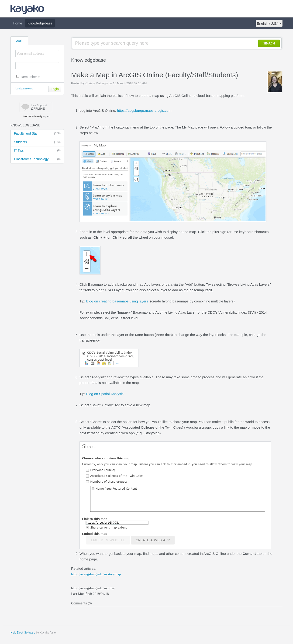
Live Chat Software (31, 116)
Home (17, 23)
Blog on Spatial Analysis (105, 394)
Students (37, 142)
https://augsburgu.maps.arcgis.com (144, 110)
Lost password (24, 88)
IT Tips (37, 151)
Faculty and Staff (37, 134)
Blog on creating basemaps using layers (117, 301)
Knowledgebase (40, 23)
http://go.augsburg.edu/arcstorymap (96, 574)
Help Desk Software (23, 633)
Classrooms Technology (37, 159)
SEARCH (269, 44)
